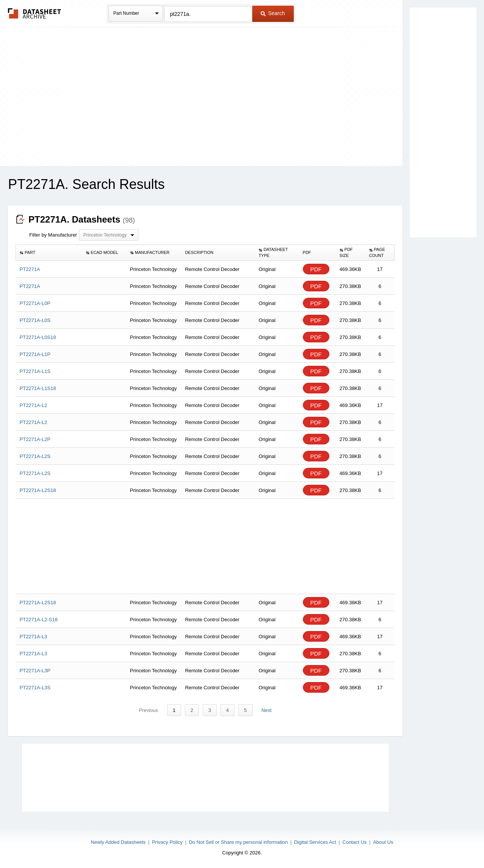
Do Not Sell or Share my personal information (238, 842)
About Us (383, 842)
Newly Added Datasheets (118, 842)
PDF (316, 269)
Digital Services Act (315, 842)
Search (273, 13)
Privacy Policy (167, 842)
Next (266, 710)
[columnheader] (49, 253)
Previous (149, 710)
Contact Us (355, 842)
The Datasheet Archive (35, 13)
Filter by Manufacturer (53, 235)
